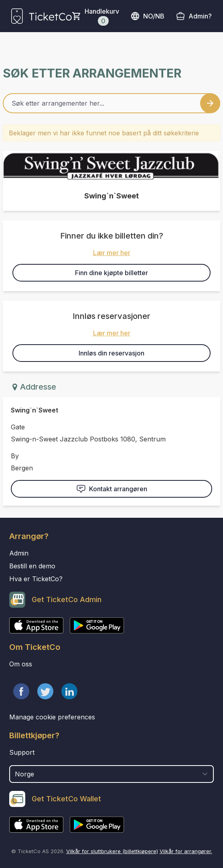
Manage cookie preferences (52, 717)
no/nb (147, 16)
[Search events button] (210, 103)
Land (17, 761)
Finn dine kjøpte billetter (111, 273)
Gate (18, 427)
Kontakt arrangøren (112, 489)
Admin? (200, 16)
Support (22, 752)
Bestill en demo (32, 566)
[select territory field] (111, 774)
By (15, 456)
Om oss (21, 664)
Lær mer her (112, 253)
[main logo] (42, 16)
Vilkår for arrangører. (186, 851)
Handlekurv (102, 16)
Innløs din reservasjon (111, 353)
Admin (19, 553)
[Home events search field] (111, 103)
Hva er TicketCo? (36, 579)
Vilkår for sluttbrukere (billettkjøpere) (112, 851)
